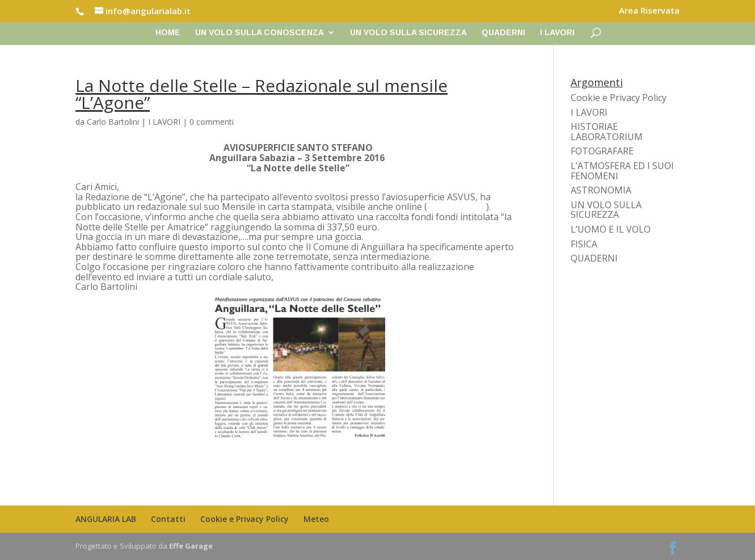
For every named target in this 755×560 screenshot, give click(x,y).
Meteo (316, 519)
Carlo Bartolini (113, 122)
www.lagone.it (457, 207)
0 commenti (212, 122)
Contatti (168, 519)
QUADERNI (503, 33)
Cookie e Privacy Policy (619, 98)
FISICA (584, 244)
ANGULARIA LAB (106, 519)
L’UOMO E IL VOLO (611, 229)
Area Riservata (649, 11)
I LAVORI (557, 33)
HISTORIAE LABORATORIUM (607, 132)
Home (168, 33)
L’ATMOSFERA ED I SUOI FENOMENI (622, 171)
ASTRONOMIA (601, 190)
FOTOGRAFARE (602, 151)
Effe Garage (191, 546)
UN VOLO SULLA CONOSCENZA (260, 33)
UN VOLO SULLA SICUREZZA (408, 33)
